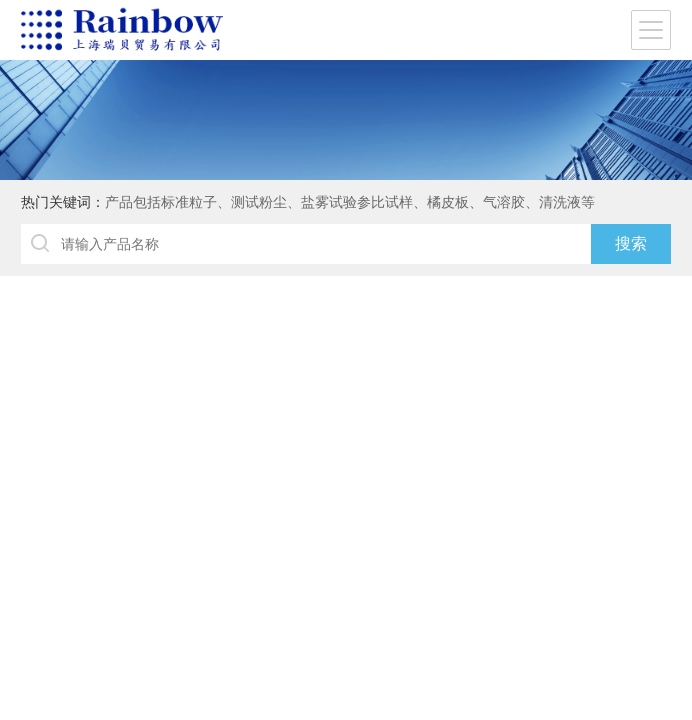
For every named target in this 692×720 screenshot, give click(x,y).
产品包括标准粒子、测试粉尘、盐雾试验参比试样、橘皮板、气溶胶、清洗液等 (350, 202)
